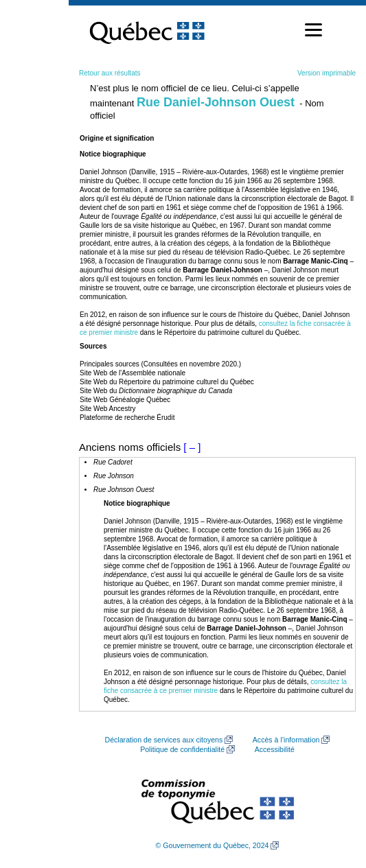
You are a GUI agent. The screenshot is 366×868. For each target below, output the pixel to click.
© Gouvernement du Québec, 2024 (213, 845)
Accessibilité (275, 749)
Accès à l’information (286, 740)
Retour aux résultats (110, 73)
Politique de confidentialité (182, 749)
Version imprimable (327, 73)
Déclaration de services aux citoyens (164, 740)
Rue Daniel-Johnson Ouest (216, 102)
